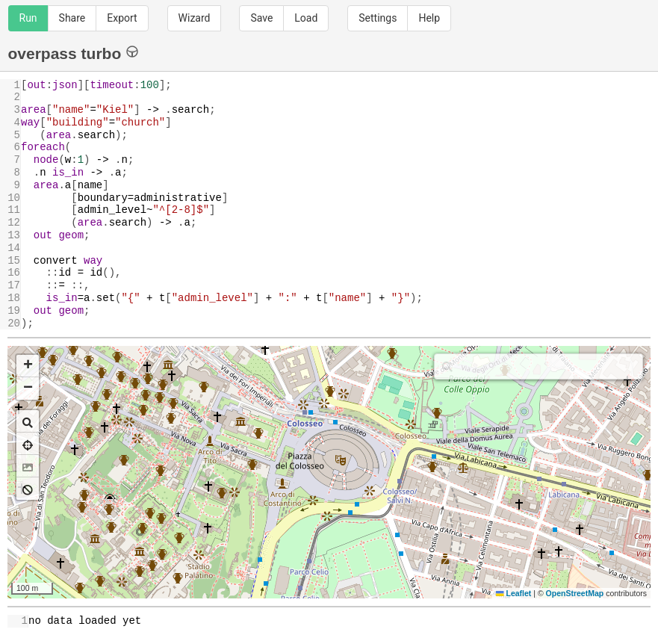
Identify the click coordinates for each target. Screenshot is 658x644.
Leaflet (513, 593)
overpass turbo (74, 53)
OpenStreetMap (575, 593)
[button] (28, 366)
